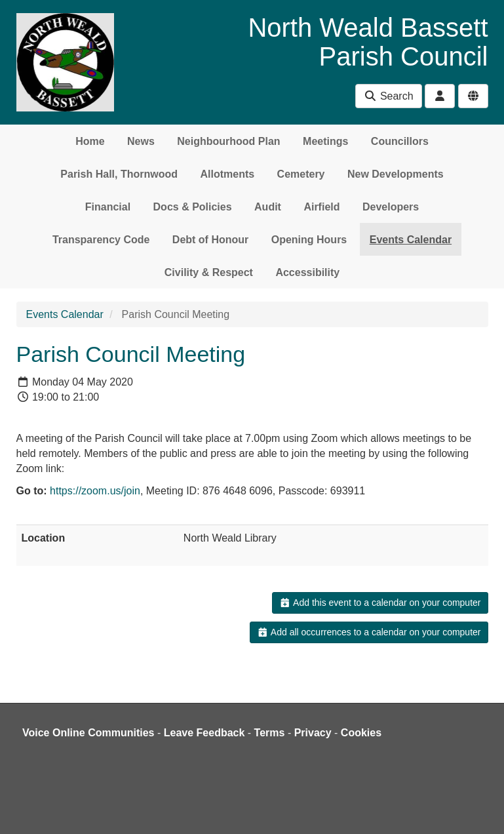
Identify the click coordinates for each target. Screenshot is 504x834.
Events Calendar (411, 240)
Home (90, 141)
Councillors (400, 141)
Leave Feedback (204, 733)
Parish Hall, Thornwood (119, 174)
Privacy (313, 733)
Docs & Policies (193, 207)
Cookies (361, 733)
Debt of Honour (210, 240)
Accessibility (307, 272)
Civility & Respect (209, 272)
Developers (391, 207)
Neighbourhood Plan (228, 141)
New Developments (396, 174)
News (141, 141)
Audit (268, 207)
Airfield (321, 207)
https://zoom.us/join (95, 491)
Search (388, 96)
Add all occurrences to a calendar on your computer (369, 632)
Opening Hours (309, 240)
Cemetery (301, 174)
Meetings (325, 141)
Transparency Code (101, 240)
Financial (108, 207)
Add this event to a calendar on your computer (380, 603)
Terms (270, 733)
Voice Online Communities (88, 733)
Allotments (227, 174)
